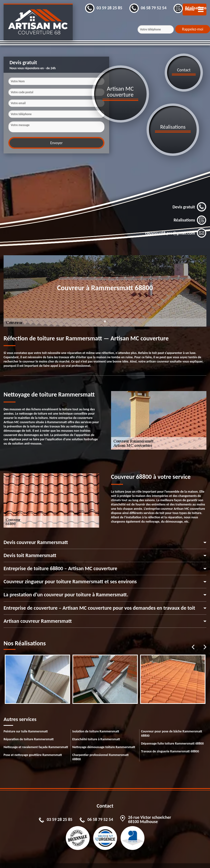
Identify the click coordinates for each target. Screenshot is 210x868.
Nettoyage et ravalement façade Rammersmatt (36, 736)
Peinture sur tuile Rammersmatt (26, 720)
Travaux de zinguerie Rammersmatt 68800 (170, 740)
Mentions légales (84, 860)
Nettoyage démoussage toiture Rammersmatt (104, 736)
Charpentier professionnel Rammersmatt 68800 (100, 746)
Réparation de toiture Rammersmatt (29, 728)
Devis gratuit (190, 181)
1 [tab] (105, 313)
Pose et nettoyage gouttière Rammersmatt (33, 743)
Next (205, 636)
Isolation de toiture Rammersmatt (96, 720)
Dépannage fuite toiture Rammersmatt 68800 (172, 732)
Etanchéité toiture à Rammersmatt (96, 728)
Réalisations (190, 194)
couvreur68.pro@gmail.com (176, 207)
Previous (193, 636)
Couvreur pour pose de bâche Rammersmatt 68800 (172, 722)
